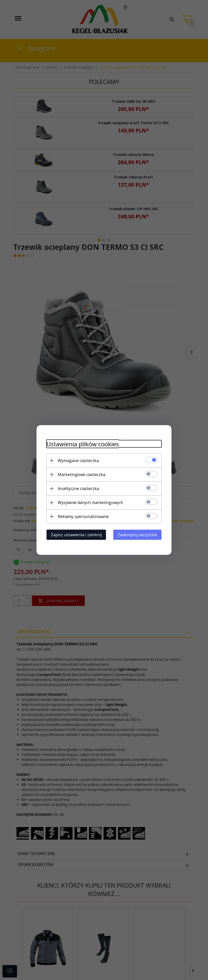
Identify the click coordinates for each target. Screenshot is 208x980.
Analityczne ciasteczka (78, 489)
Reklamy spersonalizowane (83, 516)
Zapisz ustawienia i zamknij (76, 535)
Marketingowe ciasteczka (81, 475)
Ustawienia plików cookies (83, 444)
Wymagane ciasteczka (78, 461)
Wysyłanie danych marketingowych (90, 502)
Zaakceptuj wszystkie (137, 535)
